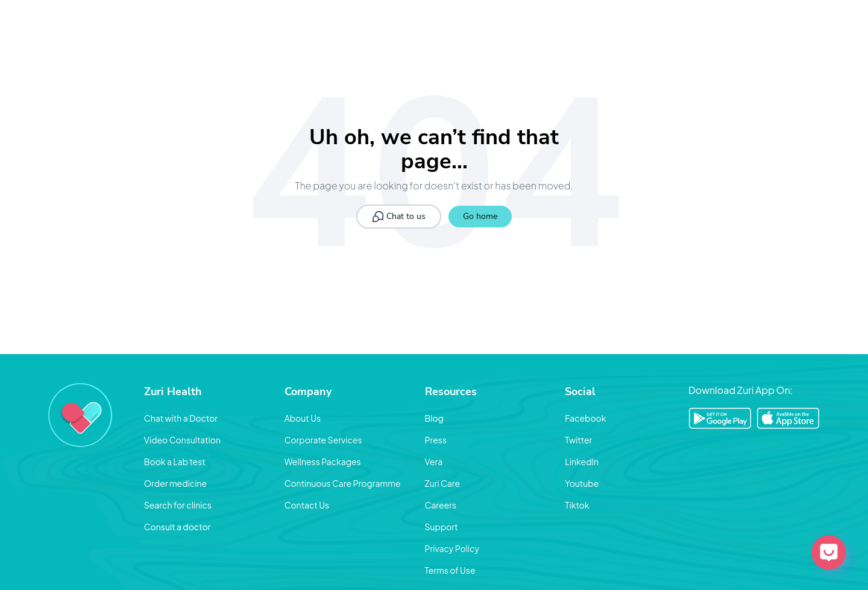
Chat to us (399, 217)
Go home (480, 216)
